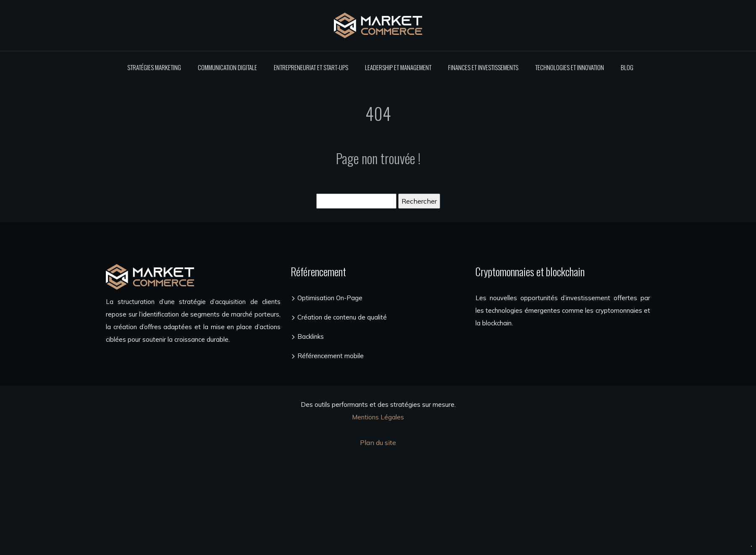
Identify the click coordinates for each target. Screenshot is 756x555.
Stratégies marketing (154, 67)
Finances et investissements (483, 67)
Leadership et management (398, 67)
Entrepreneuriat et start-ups (311, 67)
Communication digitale (227, 67)
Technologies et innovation (570, 67)
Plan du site (378, 442)
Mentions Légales (378, 417)
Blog (627, 67)
